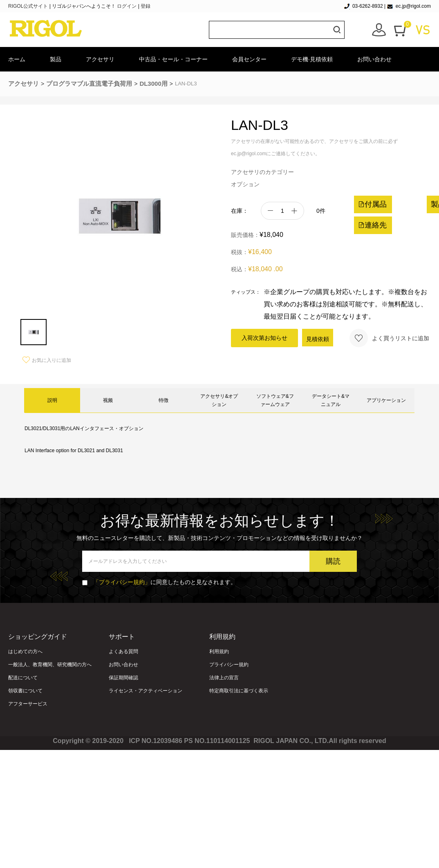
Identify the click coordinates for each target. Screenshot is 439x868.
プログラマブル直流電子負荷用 (89, 84)
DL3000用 (153, 84)
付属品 (372, 204)
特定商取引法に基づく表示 (239, 691)
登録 (146, 6)
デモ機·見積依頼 (312, 59)
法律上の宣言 (224, 678)
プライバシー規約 (229, 665)
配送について (23, 678)
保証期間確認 (123, 678)
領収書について (25, 691)
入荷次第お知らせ (264, 338)
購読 (333, 561)
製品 (56, 59)
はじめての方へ (25, 652)
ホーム (17, 59)
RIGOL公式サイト (29, 6)
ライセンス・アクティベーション (146, 691)
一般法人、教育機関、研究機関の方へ (50, 665)
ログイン (127, 6)
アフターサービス (28, 704)
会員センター (249, 59)
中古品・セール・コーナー (173, 59)
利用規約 (219, 652)
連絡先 (372, 225)
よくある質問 (123, 652)
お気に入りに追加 (47, 360)
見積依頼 (318, 339)
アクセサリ (100, 59)
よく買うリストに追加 (389, 338)
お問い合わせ (374, 59)
